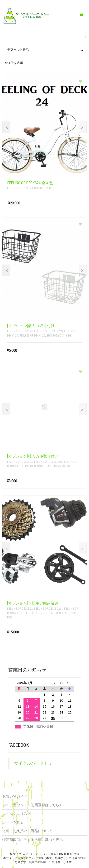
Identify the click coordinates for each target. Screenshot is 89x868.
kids (69, 336)
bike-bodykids (43, 188)
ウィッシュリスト (17, 814)
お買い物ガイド (15, 796)
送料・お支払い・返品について (27, 831)
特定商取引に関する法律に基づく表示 (33, 840)
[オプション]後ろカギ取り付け (33, 456)
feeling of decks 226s (48, 331)
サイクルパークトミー (35, 763)
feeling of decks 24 (20, 188)
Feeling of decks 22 (20, 331)
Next (83, 127)
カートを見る (13, 822)
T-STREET (25, 613)
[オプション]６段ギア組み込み (33, 603)
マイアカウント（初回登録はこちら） (33, 805)
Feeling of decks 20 (32, 336)
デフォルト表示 (45, 50)
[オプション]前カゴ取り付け (31, 326)
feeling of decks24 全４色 (30, 183)
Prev (6, 127)
